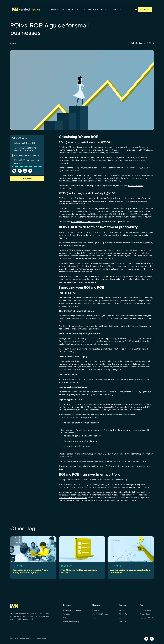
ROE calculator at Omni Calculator (86, 222)
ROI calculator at (135, 186)
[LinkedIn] (146, 639)
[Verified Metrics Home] (26, 9)
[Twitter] (152, 639)
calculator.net (65, 188)
